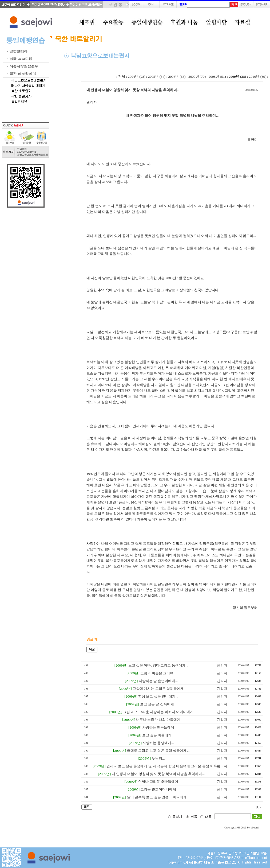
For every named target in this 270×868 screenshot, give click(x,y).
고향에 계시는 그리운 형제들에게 (158, 689)
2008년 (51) (217, 77)
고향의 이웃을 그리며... (158, 673)
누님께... (158, 758)
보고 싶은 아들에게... (158, 735)
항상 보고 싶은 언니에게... (158, 696)
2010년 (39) (258, 77)
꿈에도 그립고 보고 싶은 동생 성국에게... (158, 751)
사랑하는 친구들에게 (158, 727)
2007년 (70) (197, 77)
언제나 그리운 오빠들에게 (158, 782)
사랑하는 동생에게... (158, 743)
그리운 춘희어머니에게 (158, 789)
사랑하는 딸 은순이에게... (158, 681)
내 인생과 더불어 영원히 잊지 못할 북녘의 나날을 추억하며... (158, 774)
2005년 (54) (157, 77)
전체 (122, 77)
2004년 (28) (136, 77)
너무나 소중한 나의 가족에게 (158, 720)
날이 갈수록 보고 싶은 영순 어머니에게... (158, 797)
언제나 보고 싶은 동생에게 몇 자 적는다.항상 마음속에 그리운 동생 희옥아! (164, 766)
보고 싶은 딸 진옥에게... (158, 704)
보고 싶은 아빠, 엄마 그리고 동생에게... (158, 665)
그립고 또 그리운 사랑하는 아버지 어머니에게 (158, 712)
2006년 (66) (177, 77)
